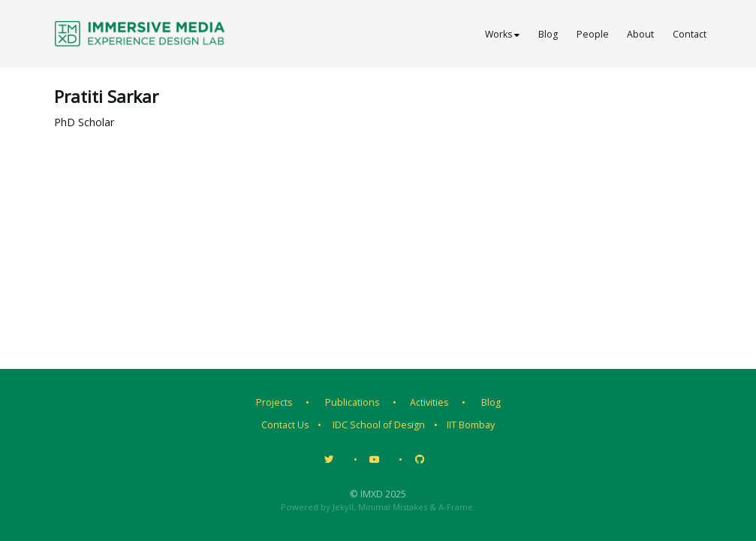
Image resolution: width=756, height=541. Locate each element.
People (593, 34)
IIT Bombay (471, 425)
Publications (352, 402)
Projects (274, 402)
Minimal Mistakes (393, 507)
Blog (548, 34)
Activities (429, 402)
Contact (690, 34)
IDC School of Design (379, 425)
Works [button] (502, 34)
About (640, 34)
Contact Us (285, 425)
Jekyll (343, 507)
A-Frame (456, 507)
